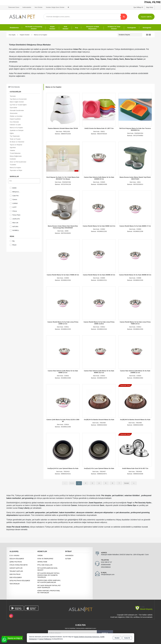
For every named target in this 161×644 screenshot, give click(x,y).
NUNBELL (14, 230)
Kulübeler (13, 159)
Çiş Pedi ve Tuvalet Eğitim (18, 105)
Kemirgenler (132, 28)
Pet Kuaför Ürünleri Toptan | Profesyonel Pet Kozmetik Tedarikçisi (48, 575)
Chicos (13, 211)
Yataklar (12, 150)
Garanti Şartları (16, 568)
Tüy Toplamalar (15, 136)
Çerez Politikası (16, 562)
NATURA (14, 227)
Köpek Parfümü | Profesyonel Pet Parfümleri (49, 592)
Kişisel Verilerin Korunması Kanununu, (87, 637)
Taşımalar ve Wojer (16, 170)
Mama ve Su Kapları (16, 128)
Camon (13, 199)
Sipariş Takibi (42, 562)
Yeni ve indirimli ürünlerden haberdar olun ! (80, 628)
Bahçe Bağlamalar (16, 156)
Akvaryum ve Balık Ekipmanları (93, 28)
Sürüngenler (147, 28)
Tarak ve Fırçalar (15, 139)
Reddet (117, 638)
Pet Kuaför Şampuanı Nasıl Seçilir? (47, 569)
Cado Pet (14, 196)
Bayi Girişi (150, 7)
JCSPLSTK (15, 219)
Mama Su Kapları (15, 168)
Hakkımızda (69, 556)
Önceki (72, 483)
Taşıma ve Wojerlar (16, 145)
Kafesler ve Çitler (15, 125)
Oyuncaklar (14, 108)
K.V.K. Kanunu (14, 556)
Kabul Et (127, 638)
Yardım (40, 556)
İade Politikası (15, 574)
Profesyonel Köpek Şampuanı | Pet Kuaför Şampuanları (49, 581)
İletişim (68, 559)
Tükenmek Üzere (14, 7)
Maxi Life (14, 223)
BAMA (13, 188)
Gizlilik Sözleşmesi (17, 559)
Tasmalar (13, 96)
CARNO (14, 203)
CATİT (13, 207)
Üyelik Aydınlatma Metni (19, 565)
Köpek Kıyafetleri (15, 119)
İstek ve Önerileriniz (45, 559)
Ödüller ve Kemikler (16, 116)
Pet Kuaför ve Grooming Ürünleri (34, 28)
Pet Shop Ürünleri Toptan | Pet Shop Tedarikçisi (49, 587)
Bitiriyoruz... (15, 192)
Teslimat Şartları (16, 571)
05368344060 (106, 565)
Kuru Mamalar (14, 122)
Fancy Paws (15, 215)
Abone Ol (105, 633)
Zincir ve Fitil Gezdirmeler (18, 162)
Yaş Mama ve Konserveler (18, 99)
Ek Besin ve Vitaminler (17, 142)
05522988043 (106, 567)
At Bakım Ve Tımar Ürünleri (114, 28)
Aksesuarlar (14, 113)
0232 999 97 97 (106, 562)
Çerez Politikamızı (45, 639)
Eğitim (12, 133)
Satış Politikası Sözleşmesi (20, 581)
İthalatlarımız (14, 28)
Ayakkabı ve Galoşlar (17, 130)
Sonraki (127, 483)
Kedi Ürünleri (66, 28)
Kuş (77, 28)
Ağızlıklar (13, 148)
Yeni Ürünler (15, 584)
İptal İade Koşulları (45, 565)
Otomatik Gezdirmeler (17, 110)
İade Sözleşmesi (16, 577)
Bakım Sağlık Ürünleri (17, 102)
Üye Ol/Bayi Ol (138, 7)
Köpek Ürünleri (52, 28)
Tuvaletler (13, 165)
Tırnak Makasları (15, 153)
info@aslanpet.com (108, 574)
